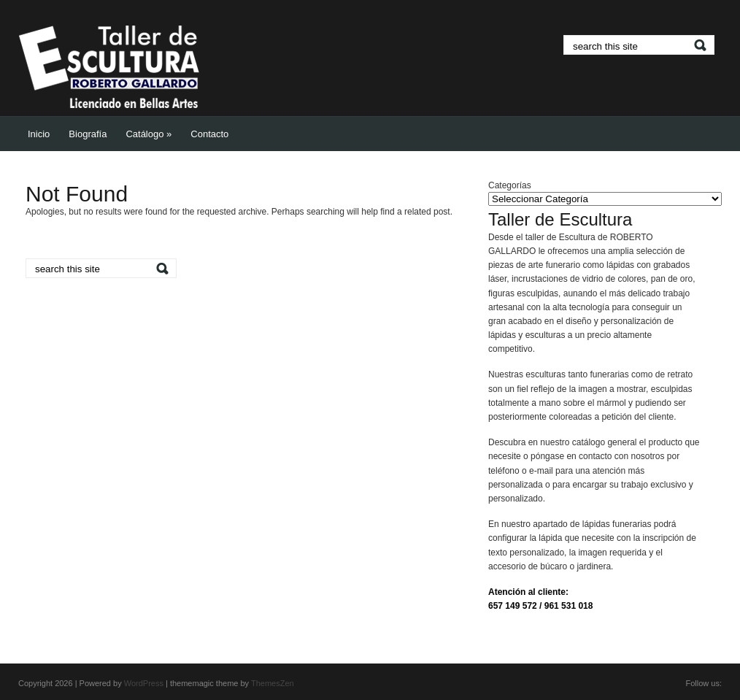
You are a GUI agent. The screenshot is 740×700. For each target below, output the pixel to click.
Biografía (88, 134)
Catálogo (149, 134)
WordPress (144, 683)
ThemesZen (273, 683)
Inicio (39, 134)
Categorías (510, 185)
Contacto (209, 134)
